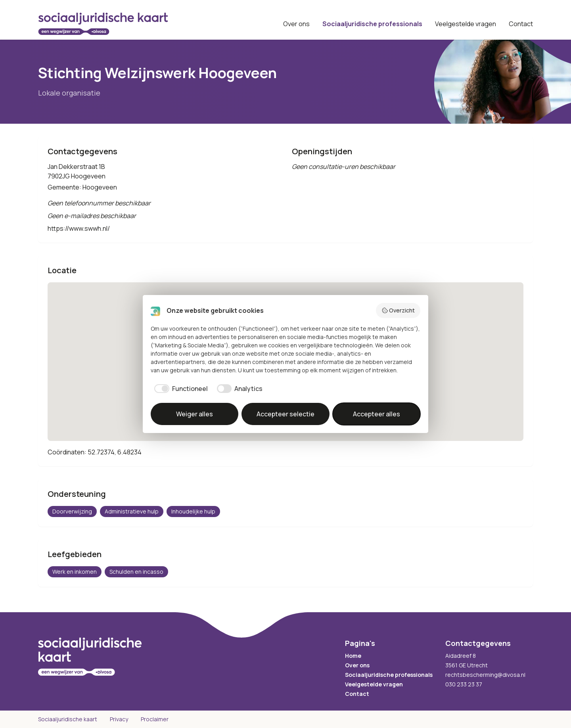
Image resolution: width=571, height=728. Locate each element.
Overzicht (398, 310)
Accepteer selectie (285, 414)
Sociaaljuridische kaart (68, 719)
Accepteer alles (377, 414)
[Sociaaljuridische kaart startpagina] (103, 24)
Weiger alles (194, 414)
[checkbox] (179, 389)
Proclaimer (155, 719)
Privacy (119, 719)
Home (353, 656)
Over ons (296, 24)
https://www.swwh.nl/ (79, 228)
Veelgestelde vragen (466, 24)
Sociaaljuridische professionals (372, 24)
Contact (521, 24)
